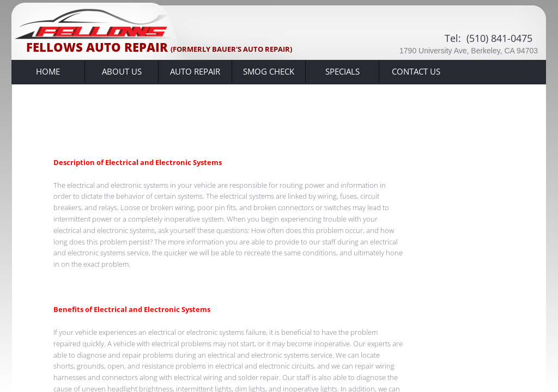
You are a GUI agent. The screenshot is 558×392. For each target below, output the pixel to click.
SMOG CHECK (269, 71)
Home (48, 71)
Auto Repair (195, 71)
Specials (342, 71)
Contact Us (416, 71)
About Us (122, 71)
